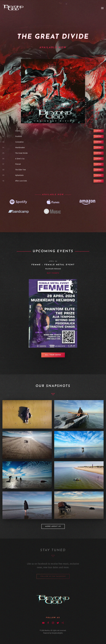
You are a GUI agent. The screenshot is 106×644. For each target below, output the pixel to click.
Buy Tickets (53, 273)
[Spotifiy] (18, 202)
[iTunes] (53, 202)
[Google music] (53, 212)
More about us (53, 526)
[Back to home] (13, 8)
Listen (99, 131)
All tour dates (53, 355)
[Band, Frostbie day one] (27, 445)
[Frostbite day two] (79, 445)
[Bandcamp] (19, 212)
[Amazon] (87, 202)
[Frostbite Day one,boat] (79, 475)
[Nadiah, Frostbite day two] (27, 414)
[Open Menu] (102, 8)
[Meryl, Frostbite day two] (79, 414)
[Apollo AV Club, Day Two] (79, 505)
